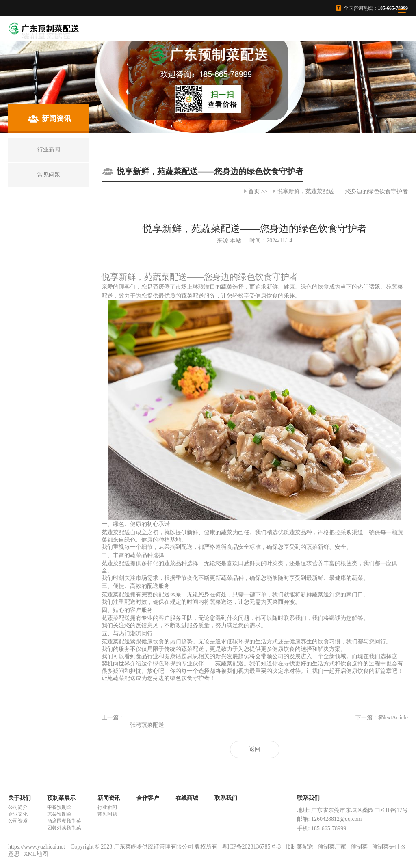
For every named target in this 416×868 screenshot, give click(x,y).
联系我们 (226, 798)
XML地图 (36, 854)
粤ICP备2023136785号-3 (251, 847)
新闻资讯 (109, 798)
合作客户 (148, 798)
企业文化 (18, 814)
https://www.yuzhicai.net (37, 847)
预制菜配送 (299, 847)
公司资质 (18, 821)
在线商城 (187, 798)
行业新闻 (107, 807)
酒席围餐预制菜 (64, 821)
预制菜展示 (61, 798)
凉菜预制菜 (59, 814)
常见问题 (107, 814)
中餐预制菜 (59, 807)
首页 (254, 191)
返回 (255, 749)
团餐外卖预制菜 (64, 828)
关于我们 (19, 798)
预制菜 (359, 847)
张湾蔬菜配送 (147, 725)
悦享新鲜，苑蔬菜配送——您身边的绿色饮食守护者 (342, 191)
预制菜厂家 (332, 847)
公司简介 (18, 807)
